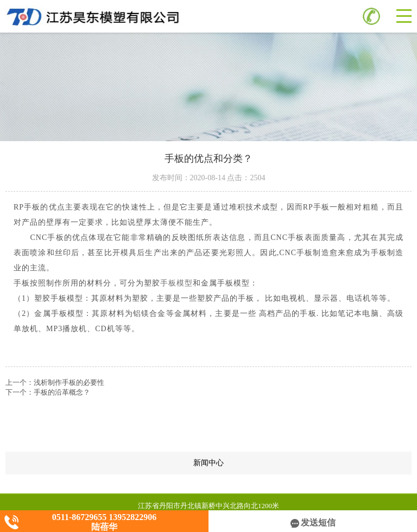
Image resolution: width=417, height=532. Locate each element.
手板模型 (176, 283)
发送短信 (313, 522)
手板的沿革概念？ (62, 392)
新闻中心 (302, 463)
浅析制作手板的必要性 (69, 382)
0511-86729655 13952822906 (104, 517)
